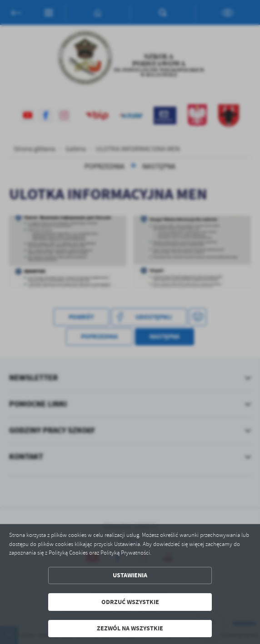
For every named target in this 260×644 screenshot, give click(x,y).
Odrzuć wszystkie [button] (130, 602)
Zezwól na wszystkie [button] (130, 628)
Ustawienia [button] (130, 575)
